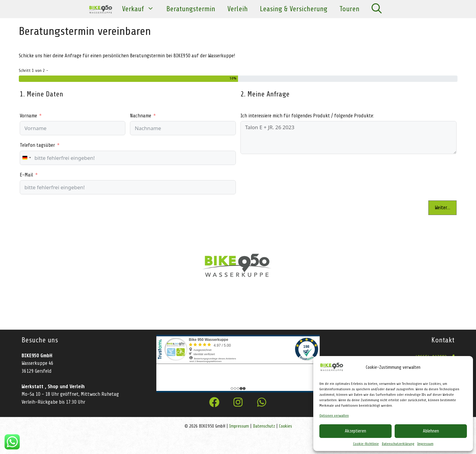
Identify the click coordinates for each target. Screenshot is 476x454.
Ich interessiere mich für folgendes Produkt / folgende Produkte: (307, 116)
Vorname (28, 116)
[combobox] (26, 158)
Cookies (286, 426)
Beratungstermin (191, 9)
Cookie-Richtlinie (366, 444)
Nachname (141, 116)
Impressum (425, 444)
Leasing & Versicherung (294, 9)
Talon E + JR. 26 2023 (348, 138)
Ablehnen (431, 431)
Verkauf (141, 9)
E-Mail (26, 175)
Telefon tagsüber (37, 145)
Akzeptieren (355, 431)
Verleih (238, 9)
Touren (349, 9)
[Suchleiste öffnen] (377, 9)
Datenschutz (264, 426)
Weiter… (442, 208)
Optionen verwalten (334, 415)
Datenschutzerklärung (398, 444)
